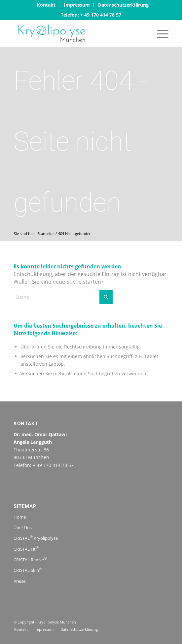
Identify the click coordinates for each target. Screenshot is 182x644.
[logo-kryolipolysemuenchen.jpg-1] (75, 33)
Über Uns (23, 528)
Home (20, 517)
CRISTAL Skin (28, 570)
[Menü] (159, 33)
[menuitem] (46, 5)
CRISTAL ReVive (30, 559)
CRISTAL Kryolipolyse (36, 538)
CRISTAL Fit (26, 548)
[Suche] (63, 297)
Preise (19, 581)
